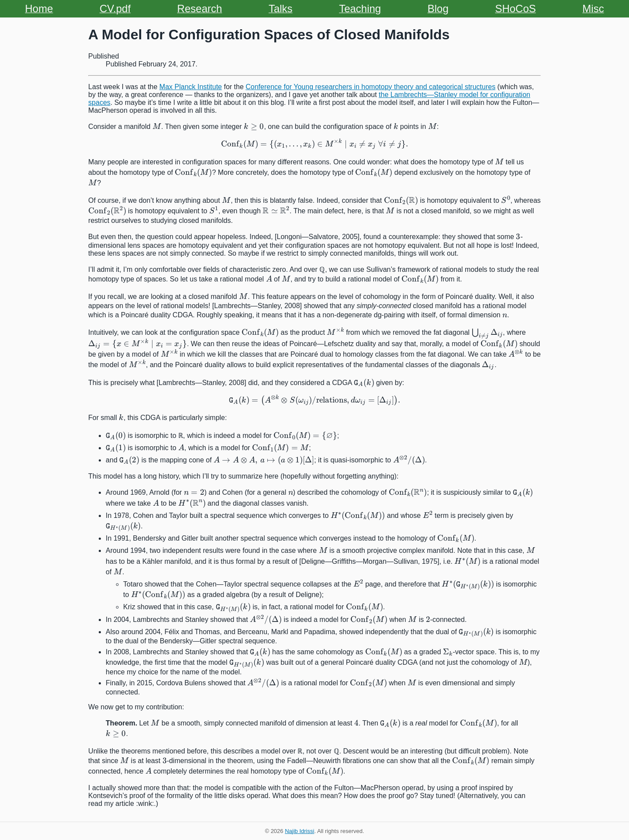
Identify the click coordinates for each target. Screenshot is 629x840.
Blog (438, 9)
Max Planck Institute (191, 87)
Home (39, 9)
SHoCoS (515, 9)
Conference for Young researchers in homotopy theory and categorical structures (370, 87)
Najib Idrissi (299, 831)
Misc (593, 9)
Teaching (360, 9)
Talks (281, 9)
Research (200, 9)
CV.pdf (115, 9)
